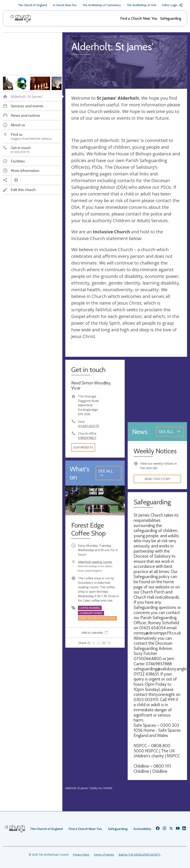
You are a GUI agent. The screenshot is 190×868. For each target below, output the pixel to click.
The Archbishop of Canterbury (102, 5)
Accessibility (142, 829)
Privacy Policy (81, 855)
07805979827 (87, 438)
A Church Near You (65, 5)
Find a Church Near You (139, 18)
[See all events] (109, 473)
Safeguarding (171, 18)
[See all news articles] (170, 432)
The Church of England (32, 5)
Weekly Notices (155, 451)
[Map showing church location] (157, 389)
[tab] (95, 633)
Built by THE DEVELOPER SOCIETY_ (140, 855)
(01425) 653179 (88, 426)
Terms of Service (104, 855)
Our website (83, 447)
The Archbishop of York (141, 5)
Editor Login (172, 5)
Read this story (157, 479)
